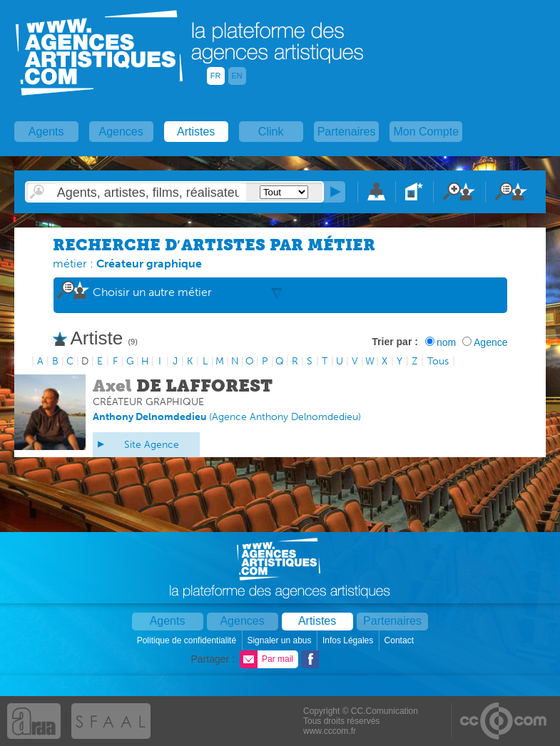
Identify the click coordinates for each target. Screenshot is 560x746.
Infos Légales (349, 640)
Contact (401, 640)
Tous (438, 361)
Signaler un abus (280, 640)
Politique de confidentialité (188, 640)
